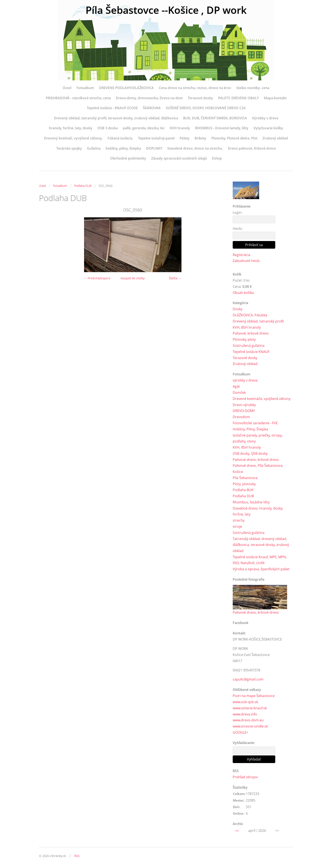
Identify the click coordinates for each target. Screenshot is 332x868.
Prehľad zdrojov (245, 777)
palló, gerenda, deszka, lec (144, 128)
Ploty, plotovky (244, 484)
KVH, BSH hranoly (247, 327)
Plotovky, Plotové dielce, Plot (234, 138)
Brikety (200, 138)
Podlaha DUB (83, 186)
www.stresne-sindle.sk (250, 727)
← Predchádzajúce (97, 278)
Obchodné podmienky (128, 158)
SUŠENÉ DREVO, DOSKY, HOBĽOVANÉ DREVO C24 (206, 108)
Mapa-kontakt (275, 98)
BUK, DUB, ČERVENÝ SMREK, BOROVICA (215, 118)
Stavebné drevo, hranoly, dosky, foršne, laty (258, 512)
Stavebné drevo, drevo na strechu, (195, 148)
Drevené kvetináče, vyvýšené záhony (262, 399)
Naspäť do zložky (133, 278)
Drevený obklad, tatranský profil (258, 321)
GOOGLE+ (241, 733)
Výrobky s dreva (265, 118)
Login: (237, 212)
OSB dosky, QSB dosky (250, 454)
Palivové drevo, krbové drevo (256, 460)
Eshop (217, 158)
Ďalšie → (175, 278)
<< (237, 831)
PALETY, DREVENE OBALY (238, 98)
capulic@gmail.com (248, 680)
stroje (237, 527)
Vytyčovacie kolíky (268, 128)
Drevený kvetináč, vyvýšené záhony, (73, 138)
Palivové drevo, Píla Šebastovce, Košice (258, 469)
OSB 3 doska (108, 128)
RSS (77, 856)
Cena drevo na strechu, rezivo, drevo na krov (195, 88)
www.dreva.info (245, 715)
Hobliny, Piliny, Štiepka (250, 429)
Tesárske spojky (69, 148)
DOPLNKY (154, 148)
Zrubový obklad (275, 138)
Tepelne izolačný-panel (156, 138)
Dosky (238, 309)
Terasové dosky (200, 98)
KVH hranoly (180, 128)
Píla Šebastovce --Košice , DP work (166, 10)
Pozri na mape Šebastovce (254, 696)
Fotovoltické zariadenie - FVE (255, 423)
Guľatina (94, 148)
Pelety (185, 138)
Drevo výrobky (244, 405)
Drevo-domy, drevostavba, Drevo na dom (149, 98)
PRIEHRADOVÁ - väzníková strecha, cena (78, 98)
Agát (236, 387)
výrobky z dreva (245, 380)
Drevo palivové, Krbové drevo (252, 148)
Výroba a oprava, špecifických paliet (261, 569)
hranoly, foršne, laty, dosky (71, 128)
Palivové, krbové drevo (251, 333)
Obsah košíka (243, 293)
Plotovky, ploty (244, 340)
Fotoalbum (85, 88)
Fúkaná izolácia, (120, 138)
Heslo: (238, 229)
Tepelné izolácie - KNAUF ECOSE (112, 108)
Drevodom (241, 417)
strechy (239, 521)
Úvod (67, 88)
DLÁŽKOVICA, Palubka (250, 315)
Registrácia (241, 255)
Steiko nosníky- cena (253, 88)
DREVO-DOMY (244, 411)
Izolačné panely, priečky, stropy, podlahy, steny (258, 438)
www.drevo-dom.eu (248, 721)
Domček (239, 393)
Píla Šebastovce (245, 478)
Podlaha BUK (243, 490)
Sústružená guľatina (249, 346)
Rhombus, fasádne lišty (251, 502)
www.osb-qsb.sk (245, 702)
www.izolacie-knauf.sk (250, 708)
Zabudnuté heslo (246, 261)
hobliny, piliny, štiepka (123, 148)
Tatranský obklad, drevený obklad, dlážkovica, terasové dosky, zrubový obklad (261, 545)
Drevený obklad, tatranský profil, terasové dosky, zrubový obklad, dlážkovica (116, 118)
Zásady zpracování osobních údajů (179, 158)
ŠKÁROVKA (152, 108)
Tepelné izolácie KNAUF (251, 352)
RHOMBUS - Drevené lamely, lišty (222, 128)
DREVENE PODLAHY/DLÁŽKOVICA (126, 88)
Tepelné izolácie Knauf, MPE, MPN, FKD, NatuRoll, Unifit (260, 560)
